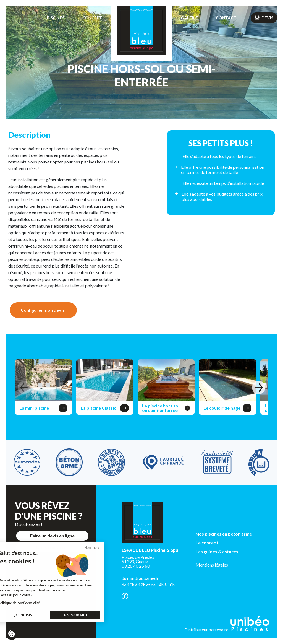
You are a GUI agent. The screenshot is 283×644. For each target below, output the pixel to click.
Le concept (207, 543)
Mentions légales (212, 565)
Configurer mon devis (43, 310)
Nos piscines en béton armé (224, 534)
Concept (92, 18)
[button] (259, 388)
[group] (43, 387)
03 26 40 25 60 (136, 566)
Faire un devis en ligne (52, 536)
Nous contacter (52, 547)
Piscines (56, 18)
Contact (226, 18)
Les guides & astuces (217, 551)
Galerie (189, 18)
